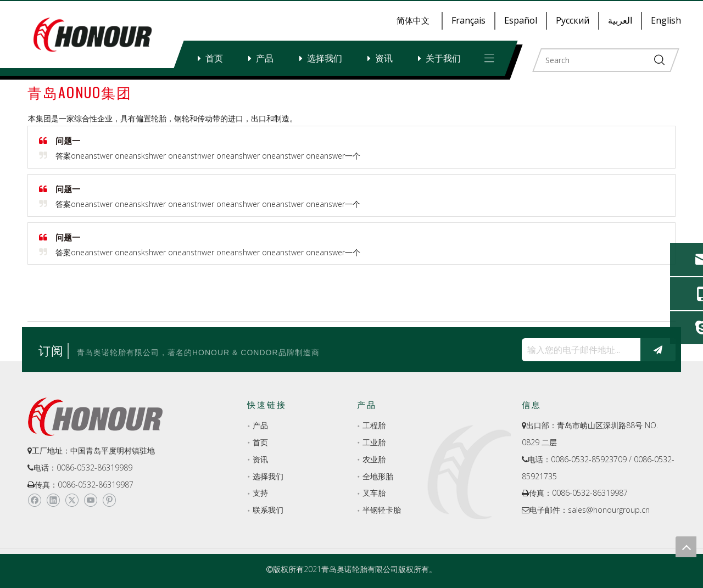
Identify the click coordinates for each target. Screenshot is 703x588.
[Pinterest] (109, 501)
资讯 (384, 58)
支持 (260, 493)
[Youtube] (90, 501)
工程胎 (374, 425)
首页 (214, 58)
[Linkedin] (53, 501)
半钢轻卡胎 (382, 510)
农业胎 (374, 459)
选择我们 (325, 58)
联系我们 (268, 510)
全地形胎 (378, 476)
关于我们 (443, 58)
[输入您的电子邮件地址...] (578, 350)
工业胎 (374, 442)
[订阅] (658, 350)
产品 (265, 58)
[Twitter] (72, 501)
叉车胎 (374, 493)
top (686, 547)
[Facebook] (34, 501)
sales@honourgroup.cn (609, 510)
